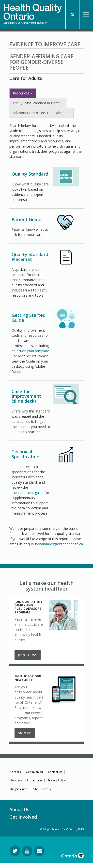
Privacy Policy (57, 780)
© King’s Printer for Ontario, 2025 (62, 829)
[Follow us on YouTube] (27, 851)
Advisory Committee (31, 113)
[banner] (33, 10)
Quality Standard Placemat (30, 257)
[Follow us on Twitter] (15, 851)
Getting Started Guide (29, 318)
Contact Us (55, 772)
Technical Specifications (27, 454)
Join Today (28, 655)
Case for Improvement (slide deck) (26, 396)
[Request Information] (39, 851)
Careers (15, 772)
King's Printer (19, 789)
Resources (23, 93)
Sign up (25, 733)
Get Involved (34, 772)
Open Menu (86, 15)
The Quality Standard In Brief (38, 103)
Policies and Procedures (26, 780)
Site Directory (42, 789)
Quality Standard (30, 174)
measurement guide (28, 493)
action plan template (33, 351)
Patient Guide (26, 219)
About (63, 113)
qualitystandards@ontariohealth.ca (55, 544)
